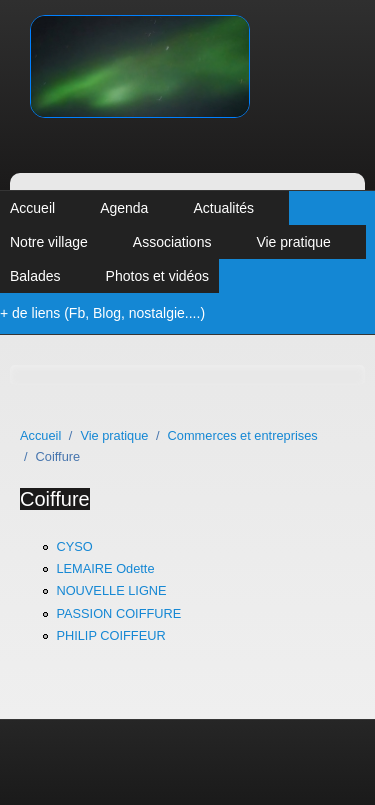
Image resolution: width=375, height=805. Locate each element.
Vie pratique (293, 242)
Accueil (32, 208)
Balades (35, 276)
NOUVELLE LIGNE (111, 590)
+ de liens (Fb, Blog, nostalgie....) (102, 313)
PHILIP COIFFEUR (110, 635)
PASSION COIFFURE (118, 613)
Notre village (49, 242)
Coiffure (55, 499)
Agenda (124, 208)
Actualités (223, 208)
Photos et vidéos (158, 276)
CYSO (74, 546)
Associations (172, 242)
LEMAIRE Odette (105, 568)
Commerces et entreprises (243, 435)
